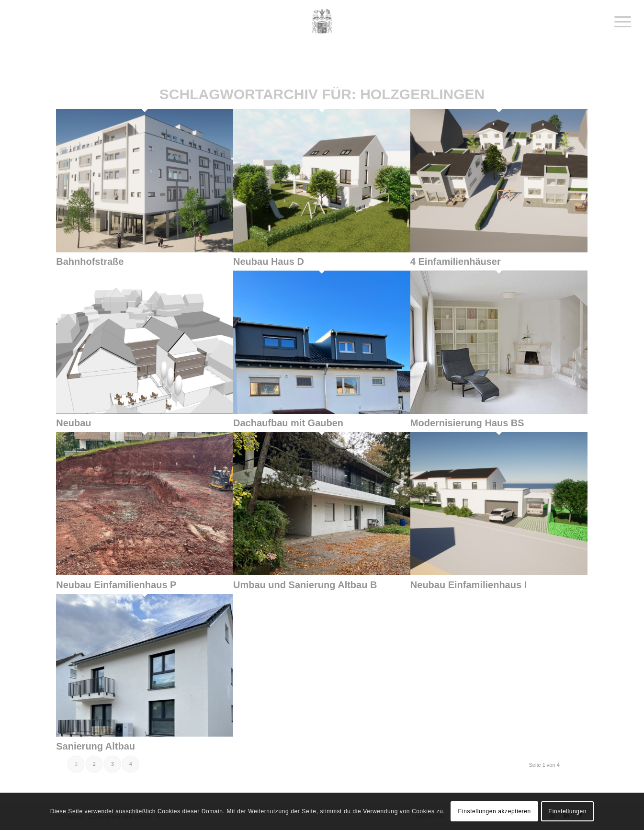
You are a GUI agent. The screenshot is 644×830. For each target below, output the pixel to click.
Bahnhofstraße (90, 262)
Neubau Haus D (269, 262)
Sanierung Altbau (96, 746)
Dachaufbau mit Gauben (288, 423)
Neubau (73, 423)
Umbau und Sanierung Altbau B (305, 585)
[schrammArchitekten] (322, 22)
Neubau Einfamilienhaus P (116, 585)
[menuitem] (620, 22)
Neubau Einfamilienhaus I (469, 585)
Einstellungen (567, 811)
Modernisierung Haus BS (467, 423)
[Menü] (620, 22)
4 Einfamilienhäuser (456, 262)
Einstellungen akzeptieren (494, 811)
